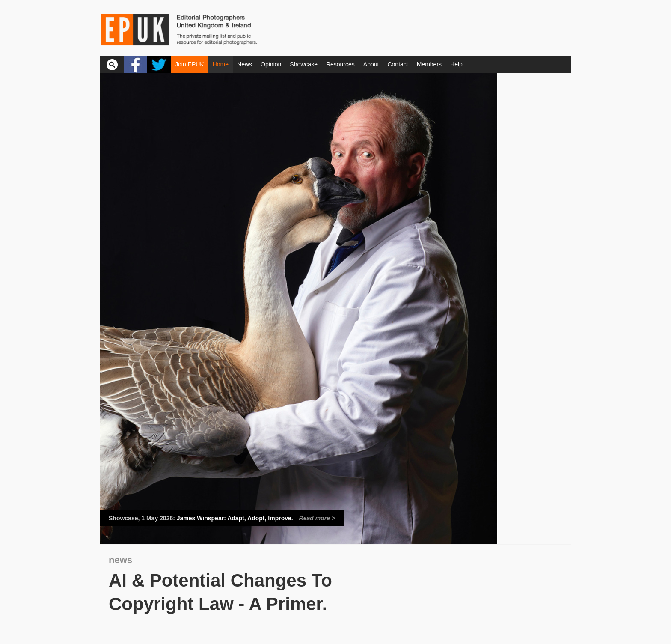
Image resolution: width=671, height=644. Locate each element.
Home (221, 64)
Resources (340, 64)
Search (112, 64)
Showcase (304, 64)
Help (456, 64)
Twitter (159, 64)
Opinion (271, 64)
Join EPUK (190, 64)
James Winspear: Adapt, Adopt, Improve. (222, 518)
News (245, 64)
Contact (398, 64)
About (371, 64)
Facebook (135, 64)
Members (429, 64)
